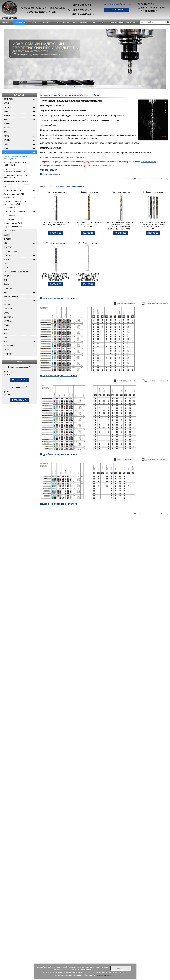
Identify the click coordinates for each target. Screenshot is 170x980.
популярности (78, 186)
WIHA (6, 144)
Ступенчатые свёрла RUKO (14, 212)
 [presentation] (160, 58)
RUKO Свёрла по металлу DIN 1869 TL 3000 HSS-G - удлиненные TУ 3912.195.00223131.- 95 (88, 277)
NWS (6, 132)
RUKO (6, 152)
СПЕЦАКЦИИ (33, 22)
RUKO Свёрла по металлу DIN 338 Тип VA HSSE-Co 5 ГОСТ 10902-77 (88, 225)
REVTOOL (8, 321)
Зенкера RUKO (9, 208)
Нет (8, 374)
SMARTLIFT (8, 354)
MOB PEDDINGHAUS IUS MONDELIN (18, 272)
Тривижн (102, 22)
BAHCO (7, 276)
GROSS (6, 350)
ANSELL (7, 292)
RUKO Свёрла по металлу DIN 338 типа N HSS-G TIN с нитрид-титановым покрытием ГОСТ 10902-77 (120, 226)
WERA (6, 111)
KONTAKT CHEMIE (11, 251)
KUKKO (6, 313)
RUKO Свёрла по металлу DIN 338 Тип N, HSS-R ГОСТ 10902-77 (56, 225)
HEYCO (6, 120)
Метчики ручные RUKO (12, 190)
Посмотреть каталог (50, 174)
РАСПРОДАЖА (62, 22)
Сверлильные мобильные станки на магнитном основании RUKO (17, 170)
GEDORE (7, 235)
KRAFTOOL (8, 317)
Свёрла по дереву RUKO (13, 227)
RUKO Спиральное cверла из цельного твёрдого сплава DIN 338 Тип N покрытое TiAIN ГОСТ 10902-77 (56, 277)
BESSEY (7, 115)
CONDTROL (8, 99)
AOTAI (6, 103)
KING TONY (8, 247)
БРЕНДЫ (47, 22)
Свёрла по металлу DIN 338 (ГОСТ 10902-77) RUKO (17, 158)
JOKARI (7, 301)
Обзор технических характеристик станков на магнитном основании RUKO (17, 184)
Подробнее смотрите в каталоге (59, 298)
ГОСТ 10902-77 (56, 106)
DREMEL (7, 128)
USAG (6, 342)
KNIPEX (6, 107)
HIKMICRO (8, 239)
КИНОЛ (7, 337)
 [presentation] (10, 58)
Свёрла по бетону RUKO (13, 223)
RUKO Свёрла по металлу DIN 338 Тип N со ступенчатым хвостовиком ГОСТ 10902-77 (153, 226)
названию (60, 186)
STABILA (7, 140)
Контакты (116, 22)
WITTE (6, 136)
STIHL (6, 268)
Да (8, 371)
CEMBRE (7, 325)
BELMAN (7, 305)
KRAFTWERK (9, 255)
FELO (6, 148)
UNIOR (6, 284)
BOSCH (7, 259)
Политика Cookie (105, 975)
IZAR (5, 280)
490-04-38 (81, 5)
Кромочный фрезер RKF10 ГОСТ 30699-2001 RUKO (16, 176)
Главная (6, 22)
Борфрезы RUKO (10, 215)
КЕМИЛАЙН (8, 288)
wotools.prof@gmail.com (119, 4)
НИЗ (5, 333)
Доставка (131, 22)
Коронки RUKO (9, 219)
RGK (5, 243)
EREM (6, 264)
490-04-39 (81, 10)
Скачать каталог (48, 170)
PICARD (7, 124)
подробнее (56, 233)
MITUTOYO (8, 346)
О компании (79, 22)
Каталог (19, 22)
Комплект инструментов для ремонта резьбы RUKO (15, 203)
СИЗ (91, 22)
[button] (71, 87)
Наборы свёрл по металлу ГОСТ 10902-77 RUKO (16, 164)
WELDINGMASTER (11, 296)
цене (68, 186)
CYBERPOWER (9, 231)
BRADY (6, 329)
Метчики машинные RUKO (14, 194)
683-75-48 (81, 14)
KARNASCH (8, 309)
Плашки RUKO (9, 198)
